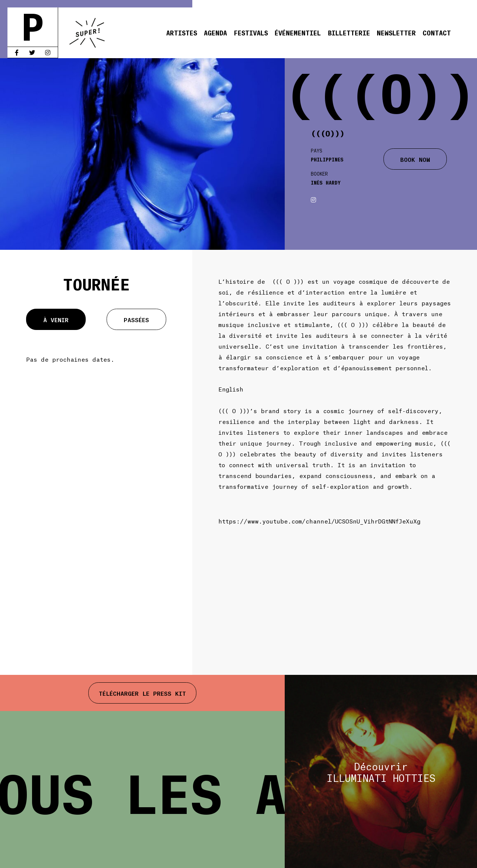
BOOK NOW (415, 159)
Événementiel (298, 32)
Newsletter (396, 32)
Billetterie (349, 32)
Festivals (251, 32)
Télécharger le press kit (142, 693)
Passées (136, 319)
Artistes (182, 32)
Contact (437, 32)
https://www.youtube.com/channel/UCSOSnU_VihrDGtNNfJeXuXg (319, 521)
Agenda (215, 32)
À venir (56, 319)
